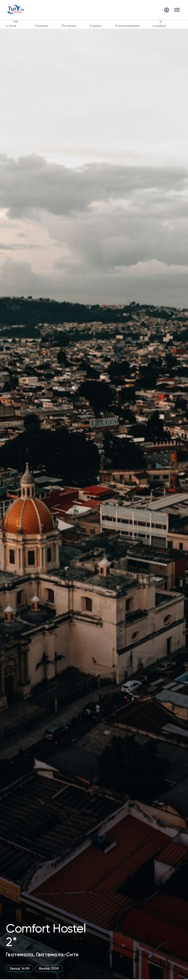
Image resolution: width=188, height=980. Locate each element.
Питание (69, 26)
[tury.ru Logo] (15, 10)
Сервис (95, 26)
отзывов (159, 24)
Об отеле (12, 24)
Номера (42, 26)
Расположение (127, 26)
